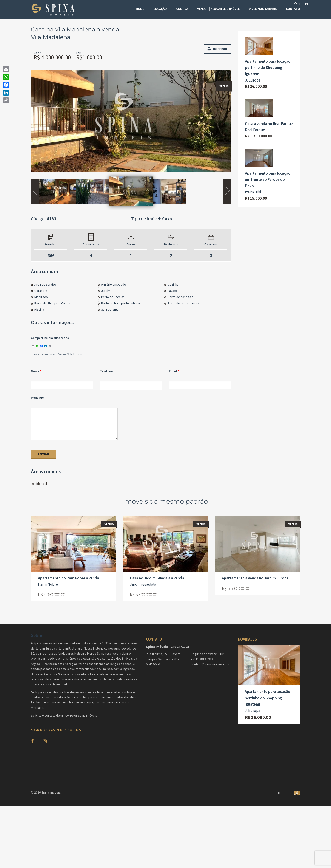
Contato (293, 9)
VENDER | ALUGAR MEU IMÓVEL (218, 9)
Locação (160, 9)
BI (279, 794)
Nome (35, 372)
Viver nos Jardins (263, 9)
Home (140, 9)
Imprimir (217, 49)
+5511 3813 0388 (202, 660)
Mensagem (39, 398)
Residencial (39, 485)
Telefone (106, 372)
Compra (182, 9)
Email (173, 372)
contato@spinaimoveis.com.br (211, 665)
